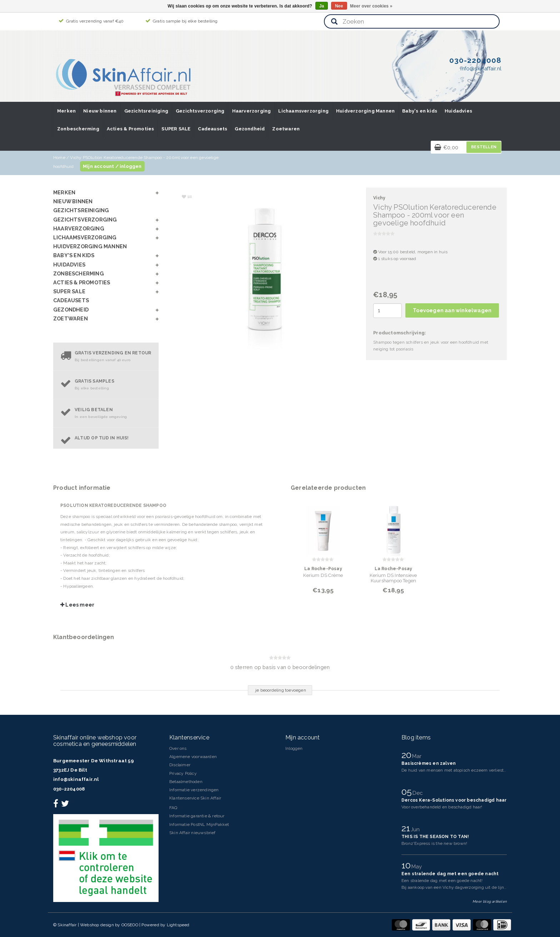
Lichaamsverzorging (303, 111)
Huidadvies (458, 111)
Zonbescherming (78, 129)
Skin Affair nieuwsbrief (192, 833)
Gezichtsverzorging (200, 111)
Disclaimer (180, 765)
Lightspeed (178, 925)
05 (408, 792)
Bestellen (484, 147)
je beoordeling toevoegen (281, 690)
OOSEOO (130, 925)
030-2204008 (69, 789)
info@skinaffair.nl (76, 779)
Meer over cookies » (371, 6)
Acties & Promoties (131, 129)
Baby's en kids (420, 111)
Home (59, 158)
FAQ (173, 808)
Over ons (178, 748)
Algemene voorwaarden (193, 757)
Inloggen (294, 748)
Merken (66, 111)
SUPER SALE (176, 129)
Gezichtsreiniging (146, 111)
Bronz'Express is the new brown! (434, 843)
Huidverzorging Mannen (365, 111)
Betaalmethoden (186, 782)
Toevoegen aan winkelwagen (452, 310)
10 (407, 865)
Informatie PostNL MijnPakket (199, 824)
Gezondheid (250, 129)
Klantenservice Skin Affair (195, 798)
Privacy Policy (183, 773)
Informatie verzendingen (194, 790)
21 (407, 828)
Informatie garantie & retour (197, 816)
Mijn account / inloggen (112, 166)
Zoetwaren (286, 129)
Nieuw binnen (100, 111)
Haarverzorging (252, 111)
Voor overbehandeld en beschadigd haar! (442, 807)
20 (408, 755)
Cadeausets (212, 129)
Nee (339, 6)
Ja (322, 6)
